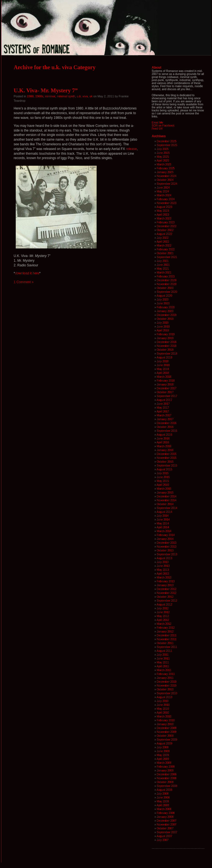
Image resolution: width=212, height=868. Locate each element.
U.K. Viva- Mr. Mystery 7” (46, 90)
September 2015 (167, 466)
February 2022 (166, 249)
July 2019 (163, 323)
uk (91, 96)
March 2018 (164, 377)
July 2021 (163, 261)
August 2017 (164, 400)
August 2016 (164, 435)
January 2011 (165, 678)
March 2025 (164, 164)
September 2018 (167, 354)
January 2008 (165, 817)
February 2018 (166, 381)
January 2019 (165, 338)
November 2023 (167, 203)
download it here (27, 273)
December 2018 (167, 342)
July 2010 (163, 701)
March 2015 (164, 489)
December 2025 (167, 141)
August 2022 (164, 234)
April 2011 (163, 666)
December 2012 (167, 589)
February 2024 (166, 199)
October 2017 (165, 392)
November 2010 (167, 686)
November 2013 (167, 547)
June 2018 (163, 365)
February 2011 (166, 674)
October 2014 (165, 504)
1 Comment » (24, 282)
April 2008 (163, 805)
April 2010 (163, 713)
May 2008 (163, 801)
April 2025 (163, 161)
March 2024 (164, 195)
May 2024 (163, 191)
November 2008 (167, 778)
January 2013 (165, 585)
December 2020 (167, 280)
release (131, 149)
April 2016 (163, 442)
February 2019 (166, 334)
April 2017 (163, 412)
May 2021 (163, 269)
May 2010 (163, 709)
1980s (39, 96)
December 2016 (167, 423)
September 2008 (167, 786)
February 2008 (166, 813)
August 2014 (164, 512)
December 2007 (167, 821)
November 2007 (167, 825)
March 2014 (164, 531)
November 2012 (167, 593)
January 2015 (165, 493)
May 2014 (163, 523)
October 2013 (165, 550)
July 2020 (163, 300)
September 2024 (167, 184)
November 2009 (167, 732)
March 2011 (164, 670)
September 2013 (167, 554)
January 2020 (165, 311)
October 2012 (165, 597)
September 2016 (167, 431)
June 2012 (163, 612)
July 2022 (163, 238)
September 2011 (167, 647)
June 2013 (163, 566)
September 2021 (167, 257)
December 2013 (167, 543)
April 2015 (163, 485)
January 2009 (165, 771)
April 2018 (163, 373)
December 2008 (167, 774)
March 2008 (164, 809)
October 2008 (165, 782)
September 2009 (167, 740)
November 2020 (167, 284)
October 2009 (165, 736)
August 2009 (164, 744)
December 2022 (167, 226)
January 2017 (165, 419)
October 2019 (165, 319)
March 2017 (164, 415)
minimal (50, 96)
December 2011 (167, 635)
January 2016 (165, 450)
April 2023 (163, 215)
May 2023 (163, 211)
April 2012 (163, 620)
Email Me (158, 123)
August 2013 (164, 558)
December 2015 (167, 454)
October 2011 (165, 643)
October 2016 (165, 427)
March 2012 (164, 624)
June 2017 (163, 404)
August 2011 (164, 651)
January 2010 (165, 724)
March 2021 (164, 273)
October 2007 (165, 828)
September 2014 (167, 508)
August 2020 (164, 296)
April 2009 (163, 759)
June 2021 (163, 265)
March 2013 (164, 578)
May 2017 (163, 408)
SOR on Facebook (163, 126)
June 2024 (163, 188)
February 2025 (166, 168)
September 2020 (167, 292)
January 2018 (165, 385)
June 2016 (163, 439)
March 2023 (164, 219)
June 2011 (163, 659)
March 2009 (164, 763)
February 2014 (166, 535)
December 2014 (167, 496)
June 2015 (163, 477)
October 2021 (165, 253)
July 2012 (163, 608)
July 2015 (163, 473)
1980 (30, 96)
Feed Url (157, 129)
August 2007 (164, 836)
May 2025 (163, 157)
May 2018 (163, 369)
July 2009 (163, 747)
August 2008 (164, 790)
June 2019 (163, 327)
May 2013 (163, 570)
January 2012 (165, 632)
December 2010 (167, 682)
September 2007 (167, 832)
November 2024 (167, 176)
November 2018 (167, 346)
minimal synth (66, 96)
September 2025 (167, 145)
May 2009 (163, 755)
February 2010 (166, 720)
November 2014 (167, 500)
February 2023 (166, 222)
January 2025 (165, 172)
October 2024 (165, 180)
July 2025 (163, 149)
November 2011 (167, 639)
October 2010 (165, 689)
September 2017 (167, 396)
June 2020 (163, 303)
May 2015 (163, 481)
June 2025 (163, 153)
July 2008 (163, 794)
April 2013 (163, 574)
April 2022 (163, 242)
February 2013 (166, 581)
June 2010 (163, 705)
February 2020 (166, 307)
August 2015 (164, 469)
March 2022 (164, 246)
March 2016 (164, 446)
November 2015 (167, 458)
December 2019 (167, 315)
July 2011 (163, 655)
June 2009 (163, 751)
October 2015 (165, 462)
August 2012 (164, 605)
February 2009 (166, 767)
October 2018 (165, 350)
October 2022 (165, 230)
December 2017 (167, 388)
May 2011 (163, 662)
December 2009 (167, 728)
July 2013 (163, 562)
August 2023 (164, 207)
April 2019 (163, 330)
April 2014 (163, 527)
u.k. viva (82, 96)
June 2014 (163, 520)
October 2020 (165, 288)
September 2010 (167, 693)
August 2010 (164, 697)
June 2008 (163, 798)
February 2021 (166, 276)
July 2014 (163, 516)
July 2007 (163, 840)
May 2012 (163, 616)
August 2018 (164, 357)
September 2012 (167, 601)
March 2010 (164, 716)
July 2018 (163, 361)
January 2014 (165, 539)
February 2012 (166, 628)
